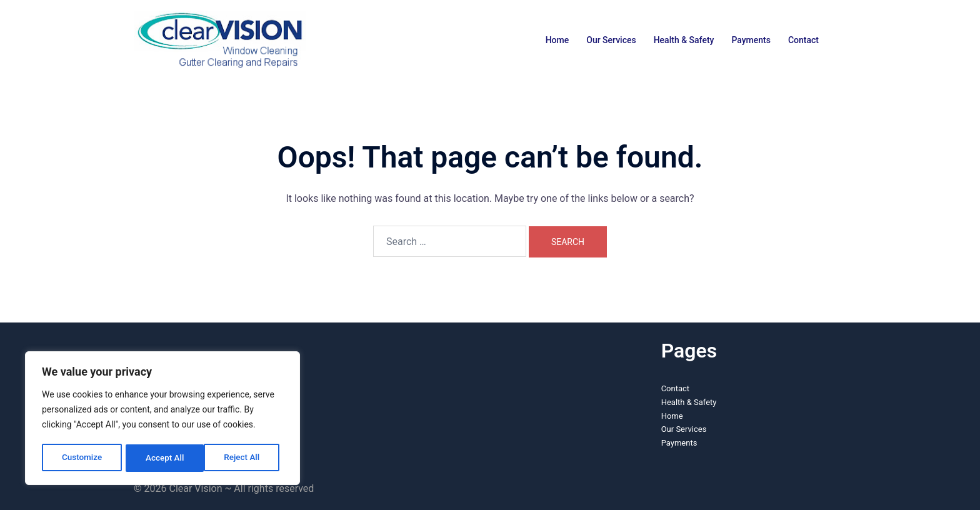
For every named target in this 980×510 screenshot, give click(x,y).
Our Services (611, 40)
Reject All (163, 458)
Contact (803, 40)
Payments (751, 40)
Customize (82, 458)
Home (557, 40)
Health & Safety (684, 40)
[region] (162, 419)
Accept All (244, 458)
